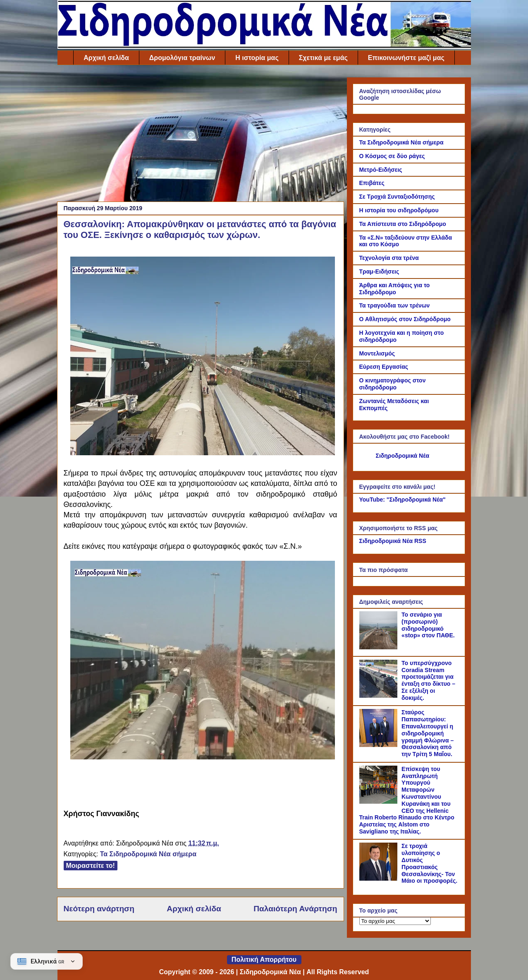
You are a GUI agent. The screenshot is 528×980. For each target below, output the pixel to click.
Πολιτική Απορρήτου (264, 960)
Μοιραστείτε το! (91, 866)
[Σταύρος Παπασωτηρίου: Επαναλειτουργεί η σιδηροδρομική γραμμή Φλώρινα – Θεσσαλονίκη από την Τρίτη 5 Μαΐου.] (380, 745)
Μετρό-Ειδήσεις (381, 170)
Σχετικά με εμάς (323, 58)
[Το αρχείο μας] (395, 921)
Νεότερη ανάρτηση (99, 909)
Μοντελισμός (377, 353)
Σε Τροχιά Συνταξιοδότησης (397, 197)
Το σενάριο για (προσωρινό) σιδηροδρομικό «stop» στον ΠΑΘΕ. (428, 625)
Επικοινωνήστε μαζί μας (406, 58)
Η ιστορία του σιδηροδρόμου (399, 210)
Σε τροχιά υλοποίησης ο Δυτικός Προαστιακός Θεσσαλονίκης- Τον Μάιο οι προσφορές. (429, 863)
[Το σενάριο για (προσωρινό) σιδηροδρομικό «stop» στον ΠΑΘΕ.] (380, 647)
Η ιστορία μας (257, 58)
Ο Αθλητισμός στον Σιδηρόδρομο (405, 319)
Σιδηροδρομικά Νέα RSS (393, 541)
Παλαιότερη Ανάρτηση (295, 909)
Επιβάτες (372, 183)
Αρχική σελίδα (106, 58)
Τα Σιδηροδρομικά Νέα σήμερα (148, 854)
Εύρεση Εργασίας (384, 367)
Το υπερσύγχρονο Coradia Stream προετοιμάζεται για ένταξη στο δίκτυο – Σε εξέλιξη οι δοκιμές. (428, 680)
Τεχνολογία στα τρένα (389, 258)
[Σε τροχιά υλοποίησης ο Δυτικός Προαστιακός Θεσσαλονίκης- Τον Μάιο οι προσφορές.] (380, 879)
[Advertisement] (201, 135)
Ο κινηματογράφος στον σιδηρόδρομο (393, 384)
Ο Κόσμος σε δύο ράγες (392, 156)
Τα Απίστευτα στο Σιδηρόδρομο (403, 224)
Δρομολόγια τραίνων (182, 58)
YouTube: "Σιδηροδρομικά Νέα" (403, 500)
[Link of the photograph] (203, 453)
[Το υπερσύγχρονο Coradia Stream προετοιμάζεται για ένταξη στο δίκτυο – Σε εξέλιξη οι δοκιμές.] (380, 696)
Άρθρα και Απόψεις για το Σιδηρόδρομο (395, 289)
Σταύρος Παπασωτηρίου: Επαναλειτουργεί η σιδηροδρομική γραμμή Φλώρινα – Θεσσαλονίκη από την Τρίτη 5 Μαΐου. (428, 733)
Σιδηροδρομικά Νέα (403, 456)
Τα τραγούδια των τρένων (395, 305)
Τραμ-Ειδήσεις (379, 271)
